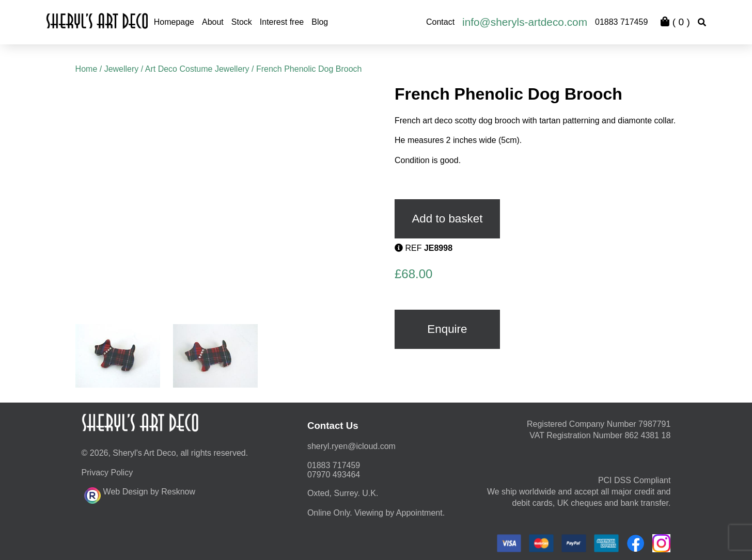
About (213, 22)
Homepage (174, 22)
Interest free (282, 22)
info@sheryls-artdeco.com (525, 22)
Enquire (447, 329)
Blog (320, 22)
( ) (675, 22)
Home (87, 69)
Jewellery (122, 69)
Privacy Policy (107, 473)
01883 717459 (621, 22)
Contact (440, 22)
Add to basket (447, 219)
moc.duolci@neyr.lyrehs (351, 446)
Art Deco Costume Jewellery (197, 69)
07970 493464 (334, 475)
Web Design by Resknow (140, 494)
